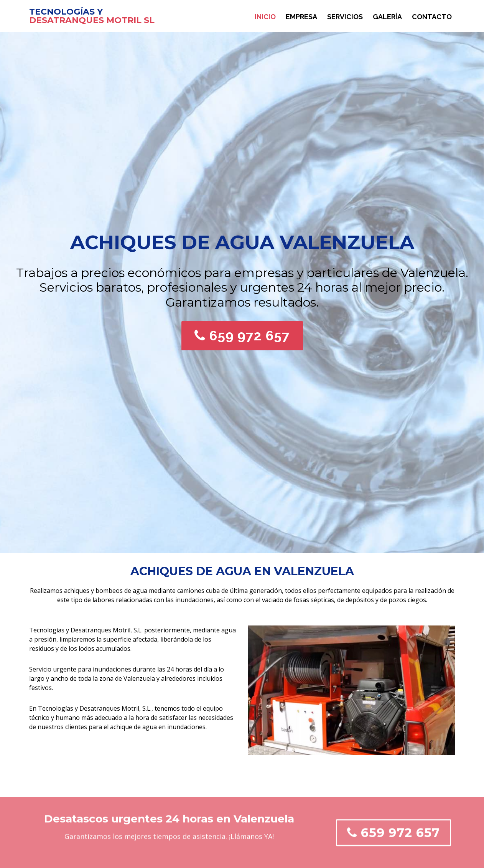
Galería (387, 17)
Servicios (345, 17)
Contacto (432, 17)
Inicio (265, 17)
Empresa (301, 17)
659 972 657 (242, 336)
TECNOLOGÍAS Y (66, 12)
